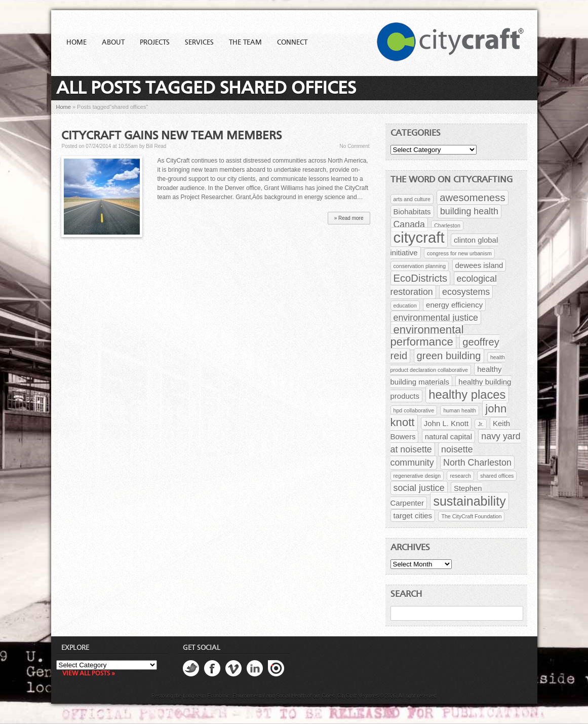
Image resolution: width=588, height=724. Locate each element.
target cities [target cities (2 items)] (413, 516)
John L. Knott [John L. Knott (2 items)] (446, 423)
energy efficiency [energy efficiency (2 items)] (454, 305)
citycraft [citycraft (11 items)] (419, 237)
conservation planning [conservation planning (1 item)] (420, 266)
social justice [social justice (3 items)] (419, 488)
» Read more (349, 218)
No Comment (355, 146)
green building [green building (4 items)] (449, 356)
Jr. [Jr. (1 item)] (480, 424)
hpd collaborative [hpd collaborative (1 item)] (414, 410)
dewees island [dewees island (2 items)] (479, 265)
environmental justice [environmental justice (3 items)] (436, 318)
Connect (292, 43)
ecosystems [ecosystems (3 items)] (466, 292)
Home (76, 43)
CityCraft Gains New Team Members (171, 136)
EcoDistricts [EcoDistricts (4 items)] (421, 278)
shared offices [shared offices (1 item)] (497, 476)
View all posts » (89, 674)
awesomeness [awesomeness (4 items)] (472, 198)
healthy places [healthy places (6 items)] (467, 394)
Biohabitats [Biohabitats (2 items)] (412, 212)
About (113, 43)
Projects (155, 43)
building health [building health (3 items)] (469, 211)
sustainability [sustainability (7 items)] (469, 501)
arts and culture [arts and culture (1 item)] (412, 199)
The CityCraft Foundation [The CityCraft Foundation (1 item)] (471, 516)
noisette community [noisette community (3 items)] (432, 456)
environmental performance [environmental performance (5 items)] (427, 336)
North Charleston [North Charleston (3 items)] (477, 463)
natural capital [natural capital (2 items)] (448, 436)
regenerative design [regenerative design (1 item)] (417, 476)
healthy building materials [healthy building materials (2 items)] (446, 375)
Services (199, 43)
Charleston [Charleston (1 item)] (447, 225)
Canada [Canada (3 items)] (409, 224)
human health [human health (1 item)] (460, 410)
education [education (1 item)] (405, 306)
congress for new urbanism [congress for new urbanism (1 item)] (459, 253)
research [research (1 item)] (460, 476)
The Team (245, 43)
